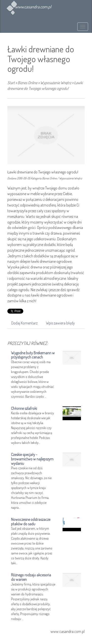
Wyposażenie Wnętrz (56, 83)
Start (11, 83)
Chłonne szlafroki (24, 408)
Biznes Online (27, 83)
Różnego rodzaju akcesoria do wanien (31, 577)
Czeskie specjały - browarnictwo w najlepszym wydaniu (32, 459)
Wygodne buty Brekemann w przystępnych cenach (33, 355)
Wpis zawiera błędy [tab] (60, 323)
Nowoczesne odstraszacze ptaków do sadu (31, 522)
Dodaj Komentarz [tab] (24, 323)
